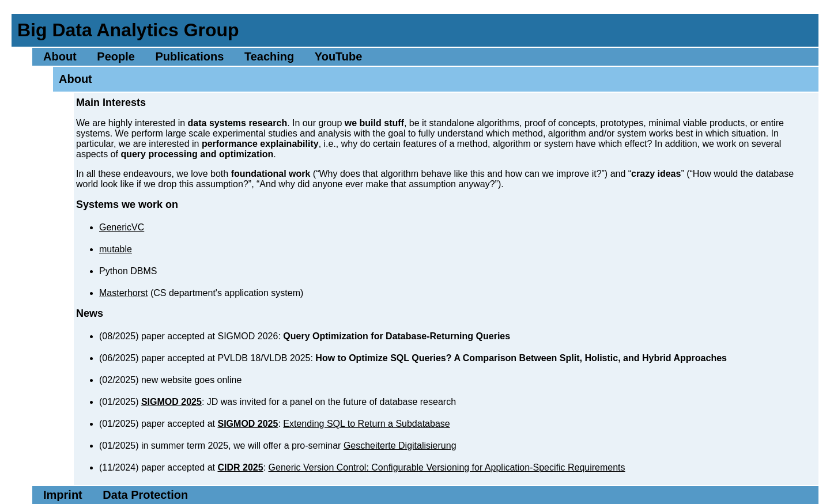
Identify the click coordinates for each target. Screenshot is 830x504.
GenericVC (122, 227)
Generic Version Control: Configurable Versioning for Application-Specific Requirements (447, 467)
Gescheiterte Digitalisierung (400, 446)
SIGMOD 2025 (171, 402)
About (60, 56)
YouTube (339, 56)
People (116, 56)
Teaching (269, 56)
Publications (189, 56)
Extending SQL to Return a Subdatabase (366, 424)
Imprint (63, 495)
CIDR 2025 (240, 467)
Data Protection (145, 495)
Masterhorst (123, 293)
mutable (116, 249)
